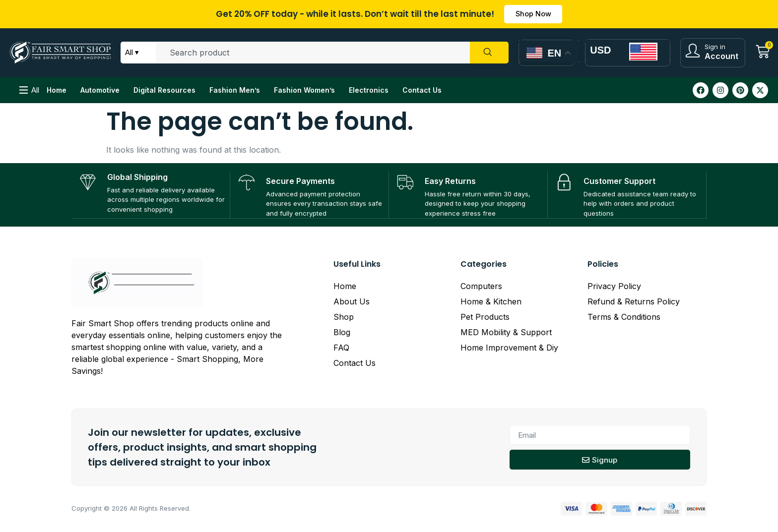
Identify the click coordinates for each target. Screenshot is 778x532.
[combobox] (312, 54)
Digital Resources (164, 91)
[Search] (488, 54)
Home (57, 91)
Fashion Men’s (235, 91)
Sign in (715, 48)
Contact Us (422, 91)
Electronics (369, 91)
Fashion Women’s (304, 91)
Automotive (100, 91)
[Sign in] (693, 52)
